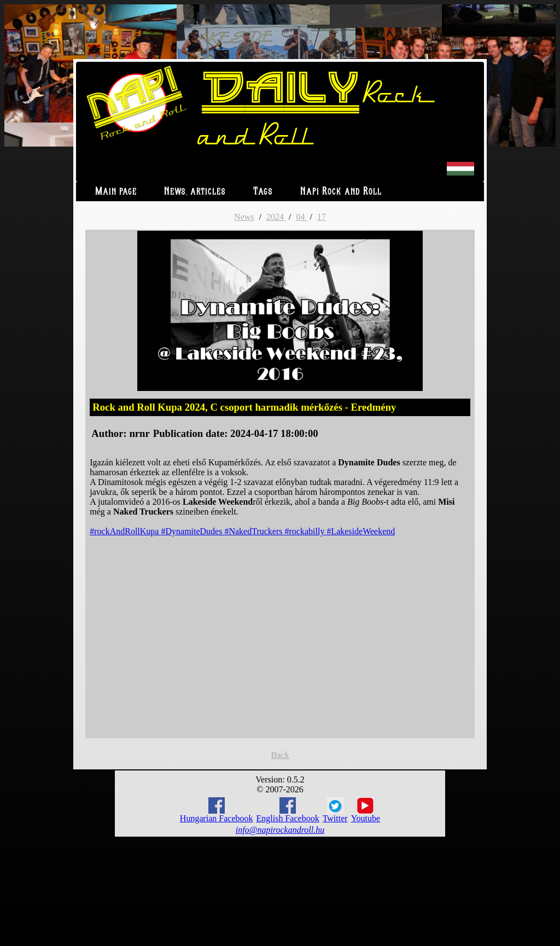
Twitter (335, 810)
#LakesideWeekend (361, 531)
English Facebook (288, 810)
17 (322, 217)
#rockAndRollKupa (125, 531)
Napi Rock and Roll (341, 192)
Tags (263, 192)
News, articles (195, 192)
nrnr (139, 433)
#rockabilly (306, 531)
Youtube (366, 810)
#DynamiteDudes (192, 531)
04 (301, 217)
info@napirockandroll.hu (280, 830)
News (244, 217)
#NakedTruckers (254, 531)
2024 (276, 217)
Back (280, 755)
